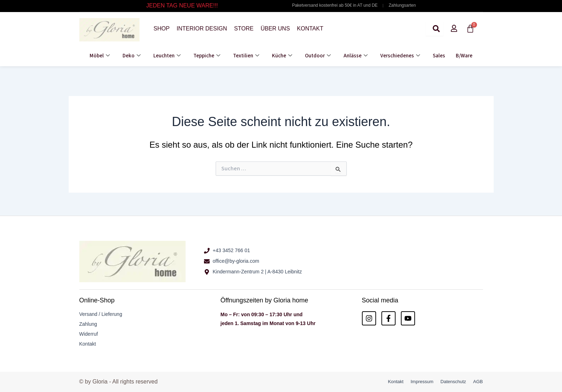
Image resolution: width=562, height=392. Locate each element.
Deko (132, 56)
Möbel (100, 56)
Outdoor (318, 56)
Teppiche (207, 56)
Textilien (246, 56)
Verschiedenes (400, 56)
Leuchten (167, 56)
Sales (439, 56)
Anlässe (356, 56)
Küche (282, 56)
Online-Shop (97, 300)
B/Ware (464, 56)
